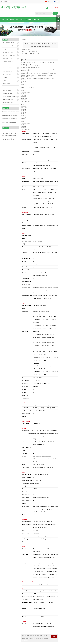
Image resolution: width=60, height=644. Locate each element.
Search (55, 13)
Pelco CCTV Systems (8, 59)
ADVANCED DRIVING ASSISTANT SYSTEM (8, 101)
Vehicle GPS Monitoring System (10, 97)
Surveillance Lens (7, 74)
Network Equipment (7, 93)
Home (7, 20)
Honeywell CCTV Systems (9, 49)
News (17, 20)
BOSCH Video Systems (8, 52)
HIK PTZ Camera (50, 39)
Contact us (37, 20)
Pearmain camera (7, 87)
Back (54, 636)
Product (21, 20)
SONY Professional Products (9, 55)
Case (26, 20)
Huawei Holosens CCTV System (10, 46)
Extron (5, 81)
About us (12, 20)
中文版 (49, 2)
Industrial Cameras (7, 90)
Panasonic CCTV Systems (9, 68)
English (57, 2)
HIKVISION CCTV (41, 39)
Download (31, 20)
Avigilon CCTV (7, 84)
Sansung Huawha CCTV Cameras (8, 63)
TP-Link (5, 77)
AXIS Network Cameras (8, 43)
